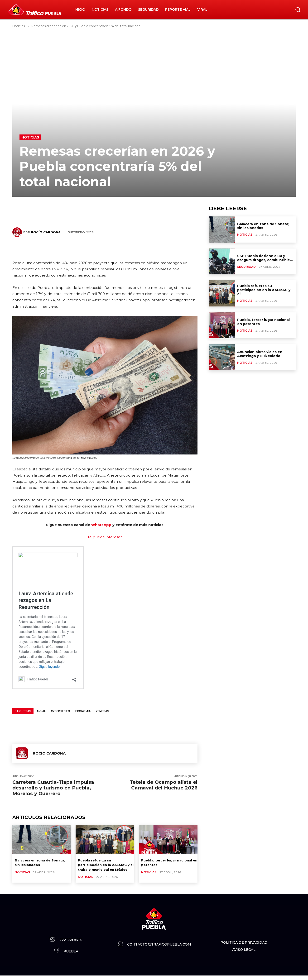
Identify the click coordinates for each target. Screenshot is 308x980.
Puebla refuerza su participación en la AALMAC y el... (264, 290)
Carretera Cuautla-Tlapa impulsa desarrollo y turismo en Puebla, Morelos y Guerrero (53, 788)
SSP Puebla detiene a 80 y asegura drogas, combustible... (265, 258)
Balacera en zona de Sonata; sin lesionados (42, 863)
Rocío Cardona (46, 232)
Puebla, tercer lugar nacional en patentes (263, 322)
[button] (298, 10)
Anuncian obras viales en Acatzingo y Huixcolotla (260, 354)
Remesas (102, 711)
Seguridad (246, 267)
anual (41, 711)
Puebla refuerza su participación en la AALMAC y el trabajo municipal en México (106, 867)
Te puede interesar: (105, 537)
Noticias (19, 26)
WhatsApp (101, 525)
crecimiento (60, 711)
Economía (83, 711)
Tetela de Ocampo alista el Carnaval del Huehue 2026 (164, 785)
